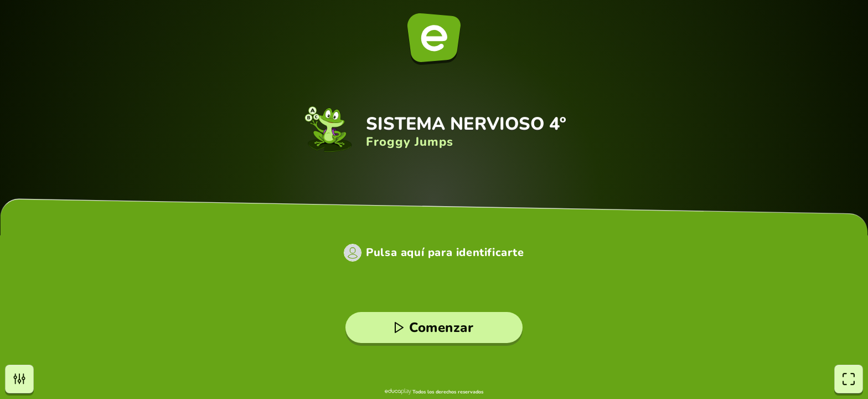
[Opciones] (19, 379)
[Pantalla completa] (849, 379)
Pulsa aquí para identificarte (445, 253)
